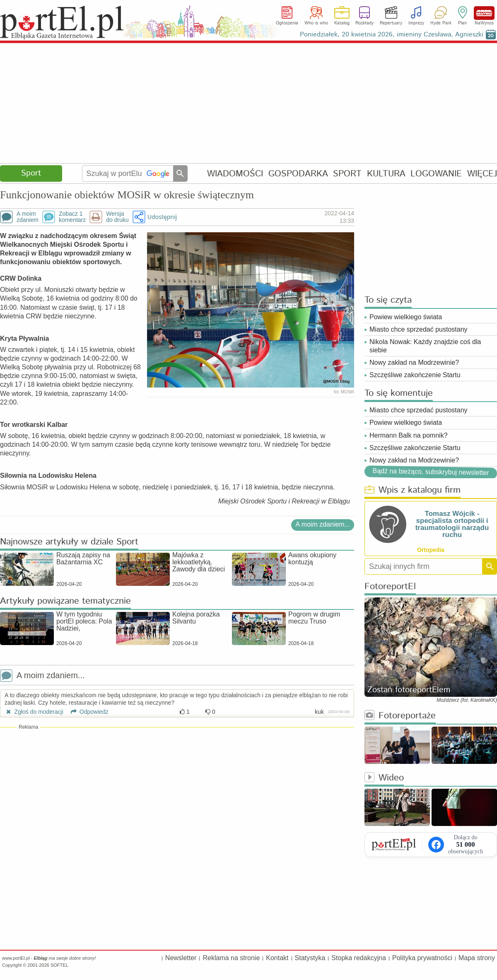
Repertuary (391, 23)
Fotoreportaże (400, 716)
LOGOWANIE (436, 174)
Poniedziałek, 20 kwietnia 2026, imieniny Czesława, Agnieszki (392, 35)
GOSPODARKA (298, 174)
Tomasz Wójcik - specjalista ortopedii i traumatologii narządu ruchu (452, 524)
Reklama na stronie (231, 958)
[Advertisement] (248, 104)
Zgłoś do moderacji (34, 712)
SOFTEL (59, 965)
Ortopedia (431, 550)
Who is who (316, 23)
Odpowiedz (87, 712)
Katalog (342, 23)
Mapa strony (477, 958)
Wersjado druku (117, 217)
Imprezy (416, 23)
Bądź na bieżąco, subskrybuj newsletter (431, 472)
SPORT (347, 174)
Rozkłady (364, 23)
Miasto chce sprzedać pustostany (419, 329)
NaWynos (484, 13)
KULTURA (386, 174)
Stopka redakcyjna (359, 958)
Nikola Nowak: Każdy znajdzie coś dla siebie (425, 346)
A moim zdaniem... (323, 524)
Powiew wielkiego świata (406, 317)
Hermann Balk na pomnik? (409, 435)
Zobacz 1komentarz (72, 217)
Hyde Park (441, 23)
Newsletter (181, 958)
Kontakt (277, 958)
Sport (31, 173)
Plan (462, 23)
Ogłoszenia (287, 23)
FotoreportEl (390, 587)
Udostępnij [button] (162, 217)
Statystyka (310, 958)
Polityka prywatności (422, 958)
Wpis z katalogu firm (413, 490)
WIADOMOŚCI (235, 174)
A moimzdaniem (28, 217)
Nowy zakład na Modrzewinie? (414, 362)
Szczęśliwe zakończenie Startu (415, 375)
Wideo (384, 778)
